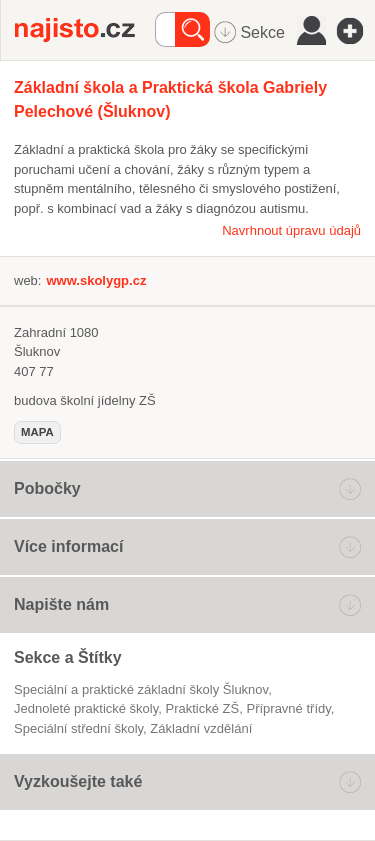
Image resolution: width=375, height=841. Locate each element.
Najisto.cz (85, 30)
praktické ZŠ (203, 708)
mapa (37, 432)
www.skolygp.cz (96, 280)
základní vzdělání (201, 728)
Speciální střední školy (78, 728)
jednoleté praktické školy (86, 708)
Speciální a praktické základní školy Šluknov (141, 689)
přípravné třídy (288, 708)
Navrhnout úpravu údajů (291, 230)
